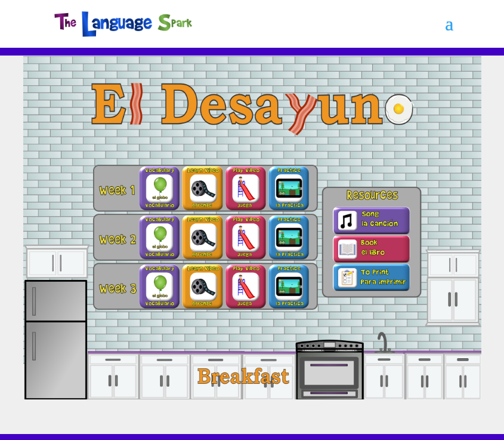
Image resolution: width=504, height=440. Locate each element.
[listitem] (159, 188)
